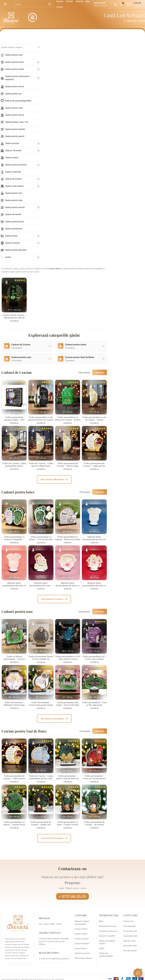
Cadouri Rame (81, 948)
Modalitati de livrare (108, 926)
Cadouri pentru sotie (14, 108)
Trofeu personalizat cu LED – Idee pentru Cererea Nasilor (68, 659)
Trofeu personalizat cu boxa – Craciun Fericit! (68, 823)
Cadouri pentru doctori (15, 207)
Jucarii (8, 257)
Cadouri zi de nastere (14, 186)
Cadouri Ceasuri (82, 939)
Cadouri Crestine (12, 243)
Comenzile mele (130, 931)
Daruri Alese (55, 268)
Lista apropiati (129, 926)
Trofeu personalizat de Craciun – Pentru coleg (68, 465)
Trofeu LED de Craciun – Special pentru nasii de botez (14, 318)
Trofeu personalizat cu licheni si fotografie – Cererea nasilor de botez (14, 539)
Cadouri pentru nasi (14, 55)
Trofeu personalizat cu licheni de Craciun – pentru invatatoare (68, 420)
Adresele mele (129, 941)
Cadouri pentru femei (14, 86)
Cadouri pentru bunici (14, 222)
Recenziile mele (130, 946)
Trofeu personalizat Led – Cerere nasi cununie (94, 658)
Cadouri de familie (13, 214)
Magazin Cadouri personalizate (82, 923)
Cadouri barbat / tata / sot (17, 122)
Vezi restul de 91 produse (54, 599)
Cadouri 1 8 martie (13, 150)
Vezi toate (100, 372)
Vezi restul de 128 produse (54, 479)
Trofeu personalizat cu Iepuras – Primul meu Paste (68, 538)
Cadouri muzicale (82, 953)
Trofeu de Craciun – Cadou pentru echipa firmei (41, 465)
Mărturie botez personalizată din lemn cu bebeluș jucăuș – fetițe (94, 585)
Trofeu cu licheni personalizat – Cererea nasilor (14, 659)
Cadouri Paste (11, 236)
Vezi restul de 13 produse (54, 838)
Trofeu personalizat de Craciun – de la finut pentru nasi (94, 825)
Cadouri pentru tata (14, 200)
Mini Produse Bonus (83, 958)
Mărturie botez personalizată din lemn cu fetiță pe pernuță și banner (68, 585)
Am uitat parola (130, 950)
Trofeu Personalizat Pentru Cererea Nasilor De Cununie (41, 659)
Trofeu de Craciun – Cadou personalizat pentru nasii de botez (41, 778)
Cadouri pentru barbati (15, 129)
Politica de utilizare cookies (107, 942)
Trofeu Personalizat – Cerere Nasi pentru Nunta (41, 704)
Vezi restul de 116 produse (54, 719)
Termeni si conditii (107, 936)
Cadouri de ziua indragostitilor (18, 101)
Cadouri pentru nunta (14, 69)
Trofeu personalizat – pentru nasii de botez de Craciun (68, 778)
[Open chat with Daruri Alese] (138, 973)
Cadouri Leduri (81, 934)
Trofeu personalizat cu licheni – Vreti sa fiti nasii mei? (41, 539)
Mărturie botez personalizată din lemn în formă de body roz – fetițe (14, 585)
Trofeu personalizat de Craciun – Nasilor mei (41, 823)
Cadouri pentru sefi (13, 193)
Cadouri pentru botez (14, 62)
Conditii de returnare (108, 931)
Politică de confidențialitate (106, 955)
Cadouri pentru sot (13, 94)
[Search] (33, 4)
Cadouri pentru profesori (16, 165)
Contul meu (128, 921)
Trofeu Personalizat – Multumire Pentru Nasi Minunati (14, 705)
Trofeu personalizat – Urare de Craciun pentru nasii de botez (94, 778)
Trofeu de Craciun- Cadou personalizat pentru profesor (14, 466)
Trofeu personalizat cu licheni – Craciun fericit (14, 823)
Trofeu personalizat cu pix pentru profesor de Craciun (41, 418)
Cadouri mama (12, 158)
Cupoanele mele (130, 936)
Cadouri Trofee (81, 929)
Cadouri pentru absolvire (16, 250)
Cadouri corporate (13, 172)
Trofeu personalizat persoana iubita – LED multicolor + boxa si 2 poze (14, 420)
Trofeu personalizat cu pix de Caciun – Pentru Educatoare (94, 420)
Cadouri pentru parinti (15, 136)
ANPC (102, 948)
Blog (101, 921)
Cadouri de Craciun (13, 179)
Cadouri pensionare (14, 229)
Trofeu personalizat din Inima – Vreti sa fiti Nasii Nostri (68, 705)
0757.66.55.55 (72, 896)
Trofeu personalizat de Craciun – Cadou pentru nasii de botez (94, 466)
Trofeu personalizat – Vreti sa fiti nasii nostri (94, 704)
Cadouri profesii (12, 143)
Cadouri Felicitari (82, 943)
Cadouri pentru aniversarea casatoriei (17, 78)
